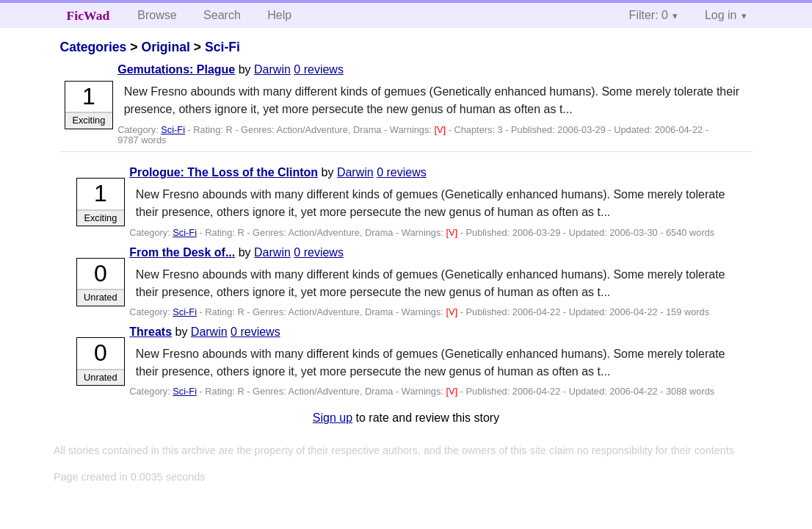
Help (279, 15)
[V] (441, 130)
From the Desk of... (182, 252)
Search (222, 15)
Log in (721, 15)
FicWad (88, 15)
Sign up (333, 418)
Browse (157, 15)
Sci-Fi (222, 47)
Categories (93, 47)
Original (165, 47)
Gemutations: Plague (176, 69)
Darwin (272, 69)
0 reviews (319, 69)
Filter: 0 (649, 15)
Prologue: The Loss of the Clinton (224, 172)
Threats (151, 332)
